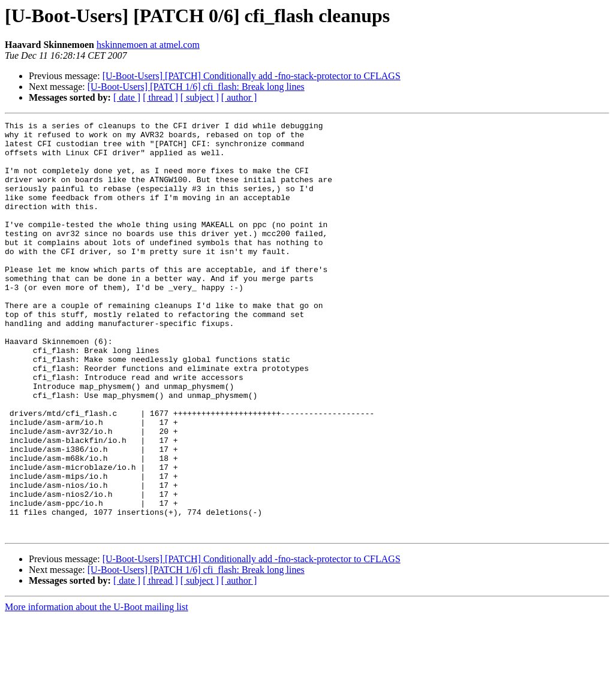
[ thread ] (160, 97)
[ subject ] (200, 97)
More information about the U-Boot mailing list (97, 690)
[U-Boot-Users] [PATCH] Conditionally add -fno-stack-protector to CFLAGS (252, 76)
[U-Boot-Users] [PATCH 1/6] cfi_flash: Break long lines (196, 87)
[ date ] (127, 97)
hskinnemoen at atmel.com (148, 45)
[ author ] (239, 97)
